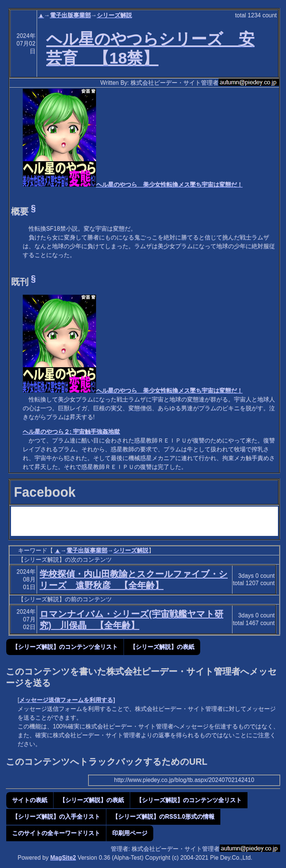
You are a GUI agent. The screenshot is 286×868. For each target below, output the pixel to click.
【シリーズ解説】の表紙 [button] (162, 647)
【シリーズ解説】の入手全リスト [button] (56, 816)
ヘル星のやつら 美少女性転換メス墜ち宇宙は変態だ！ (133, 185)
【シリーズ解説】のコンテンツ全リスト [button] (65, 647)
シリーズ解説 (114, 15)
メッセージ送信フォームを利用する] (67, 700)
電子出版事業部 (70, 15)
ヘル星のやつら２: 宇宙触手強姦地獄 (71, 432)
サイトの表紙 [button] (30, 800)
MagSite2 (63, 858)
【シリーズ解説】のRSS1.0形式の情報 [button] (163, 816)
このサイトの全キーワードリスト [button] (56, 833)
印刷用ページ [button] (130, 833)
